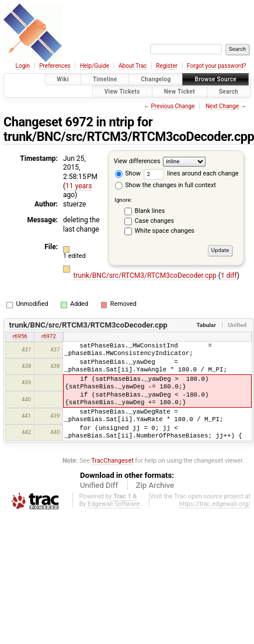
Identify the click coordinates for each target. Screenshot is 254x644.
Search (229, 92)
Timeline (105, 79)
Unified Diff (99, 485)
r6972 (49, 336)
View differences (137, 161)
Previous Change (173, 106)
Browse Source (215, 79)
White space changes (165, 231)
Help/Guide (95, 66)
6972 (79, 122)
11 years (79, 186)
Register (167, 66)
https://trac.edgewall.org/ (215, 504)
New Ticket (180, 92)
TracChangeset (112, 461)
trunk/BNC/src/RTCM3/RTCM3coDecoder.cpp (146, 275)
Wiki (63, 79)
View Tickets (122, 92)
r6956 (20, 336)
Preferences (55, 66)
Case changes (155, 221)
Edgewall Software (114, 504)
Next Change (222, 106)
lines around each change (191, 173)
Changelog (156, 79)
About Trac (133, 66)
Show (128, 173)
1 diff (229, 275)
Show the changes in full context (166, 185)
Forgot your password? (217, 66)
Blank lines (150, 211)
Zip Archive (155, 485)
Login (23, 66)
